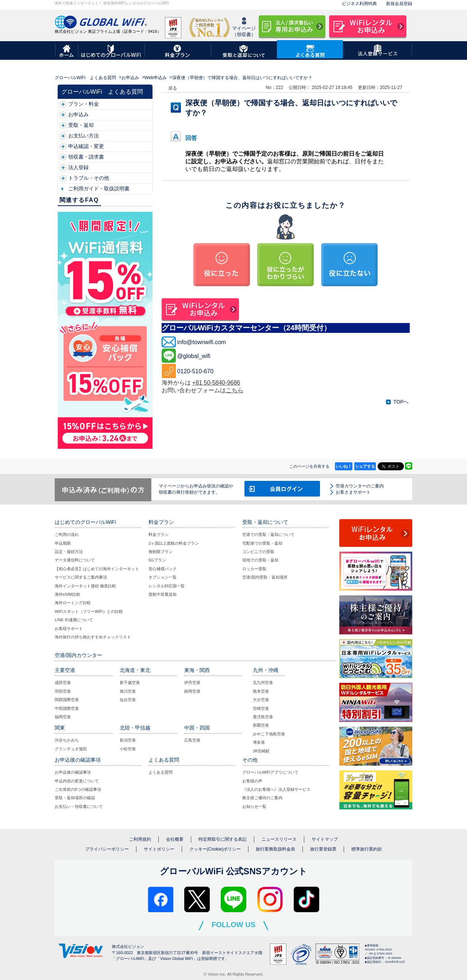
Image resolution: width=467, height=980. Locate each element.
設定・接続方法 (69, 552)
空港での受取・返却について (268, 534)
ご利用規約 (140, 839)
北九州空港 (263, 682)
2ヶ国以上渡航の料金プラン (174, 543)
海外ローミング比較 (73, 603)
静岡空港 (192, 691)
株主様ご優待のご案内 (262, 798)
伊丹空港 (192, 682)
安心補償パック (163, 569)
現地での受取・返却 (260, 560)
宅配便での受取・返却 (262, 543)
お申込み (130, 78)
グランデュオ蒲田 (71, 749)
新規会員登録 (399, 4)
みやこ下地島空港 (269, 734)
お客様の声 (252, 781)
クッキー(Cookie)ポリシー (215, 849)
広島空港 (192, 740)
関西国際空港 (67, 700)
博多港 (259, 742)
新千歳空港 (130, 682)
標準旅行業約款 (367, 849)
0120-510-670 (196, 371)
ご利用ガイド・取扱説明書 (99, 188)
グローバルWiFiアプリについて (270, 772)
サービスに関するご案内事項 (81, 577)
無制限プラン (161, 552)
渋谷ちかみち (67, 740)
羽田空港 (63, 691)
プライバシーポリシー (107, 849)
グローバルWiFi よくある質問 (85, 78)
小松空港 (128, 749)
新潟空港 (128, 740)
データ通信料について (75, 560)
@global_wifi (194, 356)
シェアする (365, 466)
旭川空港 (128, 691)
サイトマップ (325, 839)
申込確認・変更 (86, 146)
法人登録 (78, 167)
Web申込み (156, 78)
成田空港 (63, 682)
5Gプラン (157, 560)
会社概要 (175, 839)
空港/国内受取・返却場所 (265, 577)
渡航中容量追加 (163, 594)
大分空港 (261, 700)
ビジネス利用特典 (359, 4)
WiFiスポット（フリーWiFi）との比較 (89, 611)
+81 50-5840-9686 (216, 383)
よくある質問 (161, 772)
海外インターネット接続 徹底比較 (85, 586)
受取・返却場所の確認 (75, 798)
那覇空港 (261, 725)
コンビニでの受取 (258, 552)
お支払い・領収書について (79, 806)
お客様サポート (69, 629)
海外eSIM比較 (67, 594)
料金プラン (159, 534)
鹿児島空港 (263, 717)
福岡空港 (63, 717)
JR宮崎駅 (261, 751)
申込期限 (63, 543)
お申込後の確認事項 (73, 772)
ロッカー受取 (254, 569)
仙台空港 (128, 700)
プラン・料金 (84, 104)
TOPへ (401, 402)
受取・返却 (81, 125)
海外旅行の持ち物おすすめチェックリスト (93, 637)
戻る (173, 88)
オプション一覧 (163, 577)
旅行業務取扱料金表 (275, 849)
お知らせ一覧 (254, 806)
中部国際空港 (67, 708)
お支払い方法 (84, 136)
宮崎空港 (261, 708)
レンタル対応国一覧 (167, 586)
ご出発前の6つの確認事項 (78, 789)
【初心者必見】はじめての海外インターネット (97, 569)
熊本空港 (261, 691)
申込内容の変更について (77, 781)
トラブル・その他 (89, 178)
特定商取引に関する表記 (223, 839)
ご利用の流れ (67, 534)
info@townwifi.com (202, 342)
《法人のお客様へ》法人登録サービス (276, 789)
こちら (235, 390)
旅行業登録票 (323, 849)
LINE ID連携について (74, 620)
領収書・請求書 (86, 157)
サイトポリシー (159, 849)
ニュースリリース (279, 839)
